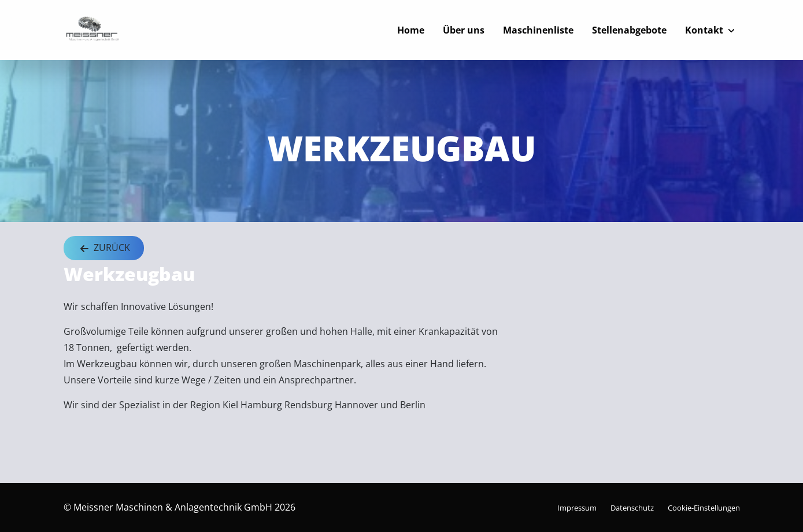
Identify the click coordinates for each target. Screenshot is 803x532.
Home (411, 30)
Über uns (464, 30)
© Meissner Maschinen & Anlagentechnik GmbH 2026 (180, 507)
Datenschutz (632, 508)
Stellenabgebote (629, 30)
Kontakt (704, 30)
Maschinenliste (538, 30)
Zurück (104, 248)
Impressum (577, 508)
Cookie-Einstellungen (704, 508)
